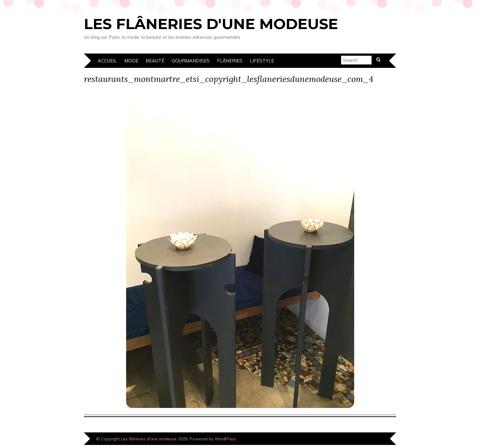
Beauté (155, 61)
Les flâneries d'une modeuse (211, 24)
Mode (131, 61)
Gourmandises (191, 61)
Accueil (107, 61)
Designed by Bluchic (375, 439)
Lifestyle (262, 61)
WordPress (225, 439)
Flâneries (230, 61)
